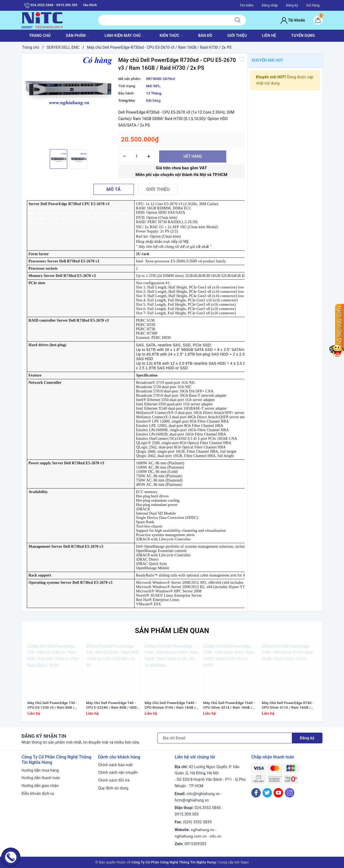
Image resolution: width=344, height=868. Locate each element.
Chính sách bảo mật (115, 765)
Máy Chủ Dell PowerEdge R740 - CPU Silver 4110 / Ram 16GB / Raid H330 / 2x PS (288, 705)
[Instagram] (290, 793)
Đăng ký (292, 5)
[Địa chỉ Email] (225, 738)
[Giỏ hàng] (318, 20)
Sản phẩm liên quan (172, 631)
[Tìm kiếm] (238, 20)
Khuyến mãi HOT (268, 60)
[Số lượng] (137, 157)
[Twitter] (267, 793)
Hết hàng (193, 156)
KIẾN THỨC (171, 36)
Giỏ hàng (313, 5)
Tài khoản (293, 20)
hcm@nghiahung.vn (192, 800)
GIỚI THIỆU (237, 36)
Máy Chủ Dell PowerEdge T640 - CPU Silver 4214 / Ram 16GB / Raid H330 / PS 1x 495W (229, 705)
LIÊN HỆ (269, 36)
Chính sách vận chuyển (118, 772)
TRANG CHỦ (40, 36)
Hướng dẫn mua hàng (40, 770)
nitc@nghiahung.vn (203, 794)
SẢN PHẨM (78, 36)
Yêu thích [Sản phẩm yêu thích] (90, 5)
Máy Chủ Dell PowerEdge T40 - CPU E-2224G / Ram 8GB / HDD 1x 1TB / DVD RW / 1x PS (111, 705)
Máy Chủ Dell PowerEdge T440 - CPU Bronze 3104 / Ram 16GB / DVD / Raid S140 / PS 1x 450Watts (171, 705)
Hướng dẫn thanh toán (41, 778)
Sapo (245, 862)
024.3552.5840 (208, 808)
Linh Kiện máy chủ (124, 36)
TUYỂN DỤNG (303, 36)
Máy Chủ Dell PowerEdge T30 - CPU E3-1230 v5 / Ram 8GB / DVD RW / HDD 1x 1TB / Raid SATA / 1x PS (52, 705)
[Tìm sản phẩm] (164, 20)
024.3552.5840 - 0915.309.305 (51, 5)
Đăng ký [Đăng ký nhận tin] (307, 738)
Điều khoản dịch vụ (38, 793)
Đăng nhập (270, 5)
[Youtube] (278, 793)
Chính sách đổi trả (114, 780)
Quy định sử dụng (113, 788)
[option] (69, 90)
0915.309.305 (187, 814)
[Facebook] (256, 793)
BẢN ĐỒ (205, 36)
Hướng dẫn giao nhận (40, 786)
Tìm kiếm (247, 5)
